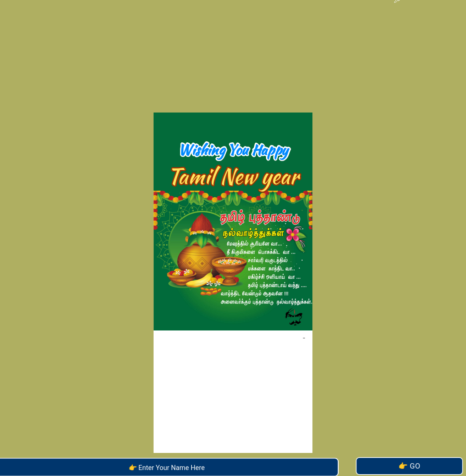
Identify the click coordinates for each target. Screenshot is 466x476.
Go (409, 466)
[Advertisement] (233, 50)
